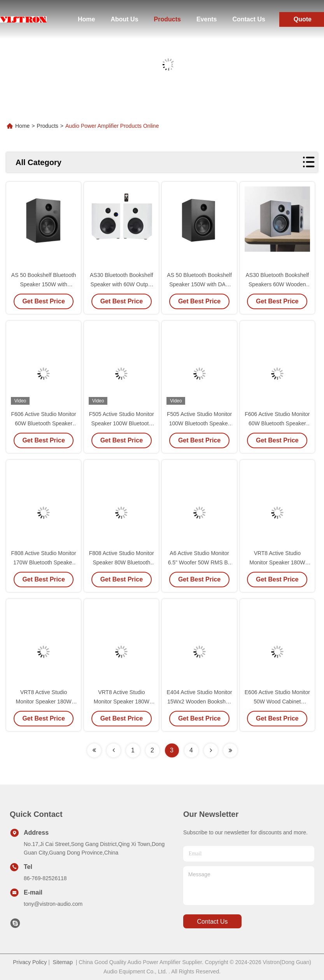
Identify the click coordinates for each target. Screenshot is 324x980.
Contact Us (249, 19)
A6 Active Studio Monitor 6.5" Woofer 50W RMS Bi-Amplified (200, 562)
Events (207, 19)
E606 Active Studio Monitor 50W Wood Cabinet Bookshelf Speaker (277, 701)
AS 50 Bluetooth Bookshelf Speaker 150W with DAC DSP (199, 284)
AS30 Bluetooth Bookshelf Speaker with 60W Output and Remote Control (122, 284)
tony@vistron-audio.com (53, 904)
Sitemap (63, 962)
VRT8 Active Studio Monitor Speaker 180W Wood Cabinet (44, 701)
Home (86, 19)
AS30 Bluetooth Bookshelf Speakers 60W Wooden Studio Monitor (277, 284)
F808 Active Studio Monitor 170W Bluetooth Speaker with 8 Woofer (43, 562)
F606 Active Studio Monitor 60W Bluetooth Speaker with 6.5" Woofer (43, 423)
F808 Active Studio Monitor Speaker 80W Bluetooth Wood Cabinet (122, 562)
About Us (124, 19)
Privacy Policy (30, 962)
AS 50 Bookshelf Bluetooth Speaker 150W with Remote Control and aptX (44, 284)
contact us (212, 922)
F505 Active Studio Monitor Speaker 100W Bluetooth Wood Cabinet (122, 423)
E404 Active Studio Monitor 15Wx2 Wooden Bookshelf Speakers (200, 701)
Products (167, 19)
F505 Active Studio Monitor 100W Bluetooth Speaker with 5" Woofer (199, 423)
